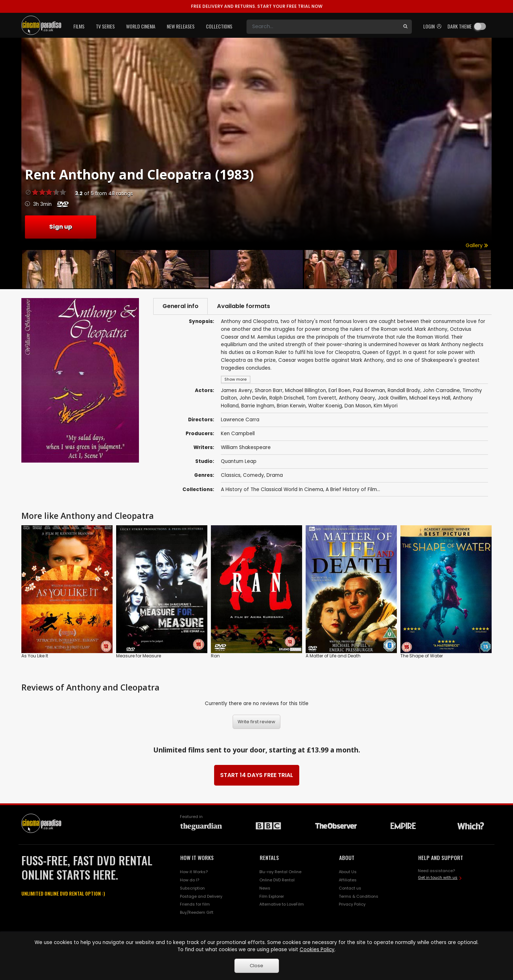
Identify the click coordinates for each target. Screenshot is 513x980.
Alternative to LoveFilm (282, 904)
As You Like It (35, 655)
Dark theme (460, 26)
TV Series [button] (105, 26)
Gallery (477, 246)
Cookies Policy (317, 950)
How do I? (190, 880)
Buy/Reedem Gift (197, 912)
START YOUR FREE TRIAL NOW (257, 6)
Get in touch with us (438, 877)
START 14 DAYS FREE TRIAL (257, 775)
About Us (348, 872)
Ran (215, 655)
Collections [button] (219, 26)
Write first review (256, 722)
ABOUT (347, 857)
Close (256, 966)
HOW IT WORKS (197, 857)
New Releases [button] (181, 26)
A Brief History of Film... (353, 489)
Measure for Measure (139, 655)
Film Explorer (272, 896)
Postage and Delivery (201, 896)
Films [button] (79, 26)
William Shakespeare (246, 447)
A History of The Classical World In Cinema (272, 489)
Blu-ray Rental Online (280, 872)
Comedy (253, 475)
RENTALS (269, 857)
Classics (231, 475)
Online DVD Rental (277, 880)
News (265, 888)
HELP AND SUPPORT (441, 857)
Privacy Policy (352, 904)
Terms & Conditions (359, 896)
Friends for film (195, 904)
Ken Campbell (238, 434)
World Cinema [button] (141, 26)
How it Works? (194, 872)
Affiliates (348, 880)
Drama (275, 475)
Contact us (350, 888)
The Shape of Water (422, 655)
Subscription (192, 888)
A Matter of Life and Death (333, 655)
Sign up (61, 227)
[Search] (323, 27)
